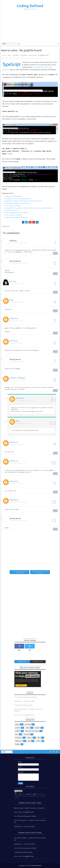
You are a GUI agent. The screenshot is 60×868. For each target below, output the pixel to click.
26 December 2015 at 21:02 (18, 263)
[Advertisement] (31, 26)
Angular (37, 728)
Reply (55, 253)
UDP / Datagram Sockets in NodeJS (17, 213)
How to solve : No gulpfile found (24, 715)
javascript (16, 55)
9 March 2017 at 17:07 (23, 423)
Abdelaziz (14, 500)
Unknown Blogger (18, 378)
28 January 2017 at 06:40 (17, 445)
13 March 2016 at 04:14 (17, 284)
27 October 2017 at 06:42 (18, 484)
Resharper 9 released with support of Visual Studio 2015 (24, 201)
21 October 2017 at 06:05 (18, 463)
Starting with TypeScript (14, 196)
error (9, 55)
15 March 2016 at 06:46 (17, 302)
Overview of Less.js (12, 210)
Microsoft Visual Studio (32, 731)
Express (30, 738)
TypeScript (24, 55)
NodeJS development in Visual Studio (18, 203)
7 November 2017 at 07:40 (18, 502)
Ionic (17, 734)
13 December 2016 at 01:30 (25, 400)
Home (4, 55)
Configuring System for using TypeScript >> (40, 572)
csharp (28, 728)
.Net (39, 738)
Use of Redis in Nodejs (13, 206)
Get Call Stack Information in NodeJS (26, 697)
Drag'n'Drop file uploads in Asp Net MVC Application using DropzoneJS (29, 208)
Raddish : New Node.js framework (17, 217)
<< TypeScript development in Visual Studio (19, 572)
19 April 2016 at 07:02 (17, 343)
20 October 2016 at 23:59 (18, 380)
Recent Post (22, 662)
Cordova (38, 741)
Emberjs (18, 744)
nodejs (17, 724)
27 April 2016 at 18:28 (17, 362)
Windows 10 (19, 741)
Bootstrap (27, 734)
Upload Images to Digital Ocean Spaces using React (29, 808)
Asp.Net (18, 728)
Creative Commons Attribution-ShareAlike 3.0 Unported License (30, 796)
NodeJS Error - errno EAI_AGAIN (25, 701)
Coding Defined (30, 6)
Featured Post (38, 662)
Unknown (14, 319)
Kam (12, 300)
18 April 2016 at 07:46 (17, 321)
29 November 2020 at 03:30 (18, 521)
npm (29, 741)
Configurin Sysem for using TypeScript (18, 199)
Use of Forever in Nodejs (14, 215)
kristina (13, 281)
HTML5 (18, 731)
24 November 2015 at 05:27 (18, 243)
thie (18, 421)
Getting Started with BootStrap (24, 705)
